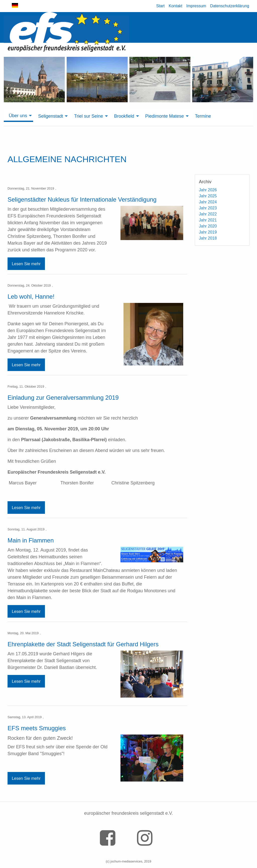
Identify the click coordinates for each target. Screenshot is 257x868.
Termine (203, 116)
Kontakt (175, 6)
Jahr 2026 (208, 190)
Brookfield (124, 116)
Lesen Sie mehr (26, 264)
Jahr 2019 (208, 232)
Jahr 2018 (208, 238)
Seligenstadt (51, 116)
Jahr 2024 (208, 202)
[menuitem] (18, 116)
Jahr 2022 (208, 214)
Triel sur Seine (88, 116)
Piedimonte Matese (165, 116)
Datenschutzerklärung (230, 6)
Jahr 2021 (208, 220)
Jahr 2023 (208, 208)
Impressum (196, 6)
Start (160, 6)
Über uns (18, 116)
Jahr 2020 (208, 226)
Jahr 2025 (208, 196)
